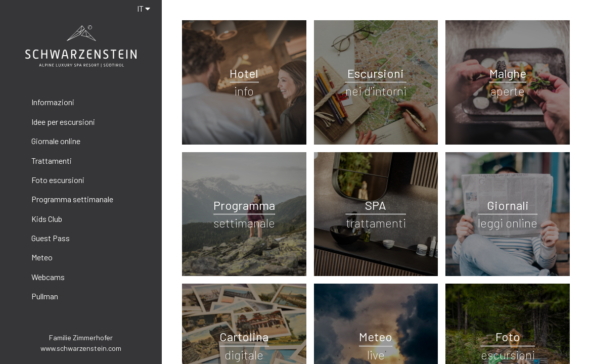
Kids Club (47, 219)
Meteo (42, 257)
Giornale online (56, 141)
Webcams (48, 277)
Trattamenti (52, 161)
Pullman (45, 296)
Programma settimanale (72, 199)
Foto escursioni (58, 180)
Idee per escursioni (63, 122)
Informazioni (53, 102)
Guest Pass (51, 238)
